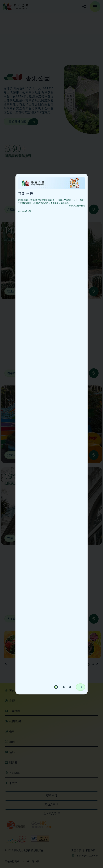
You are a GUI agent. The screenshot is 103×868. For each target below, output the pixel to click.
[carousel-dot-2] (64, 687)
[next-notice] (81, 687)
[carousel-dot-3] (70, 687)
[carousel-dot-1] (56, 687)
